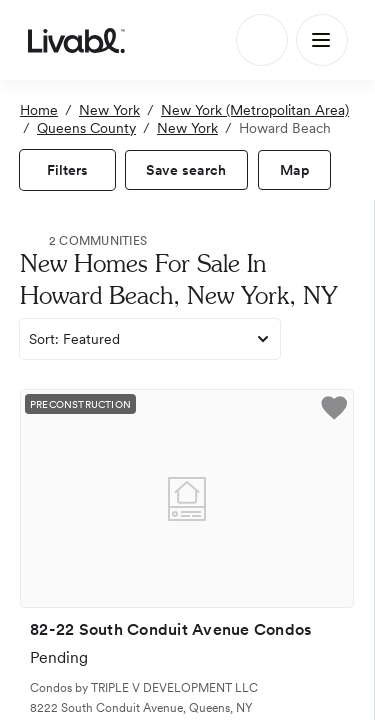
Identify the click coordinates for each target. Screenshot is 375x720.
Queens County (86, 128)
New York (109, 110)
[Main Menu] (322, 40)
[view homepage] (76, 40)
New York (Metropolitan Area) (255, 110)
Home (39, 110)
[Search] (262, 40)
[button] (334, 411)
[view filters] (67, 170)
